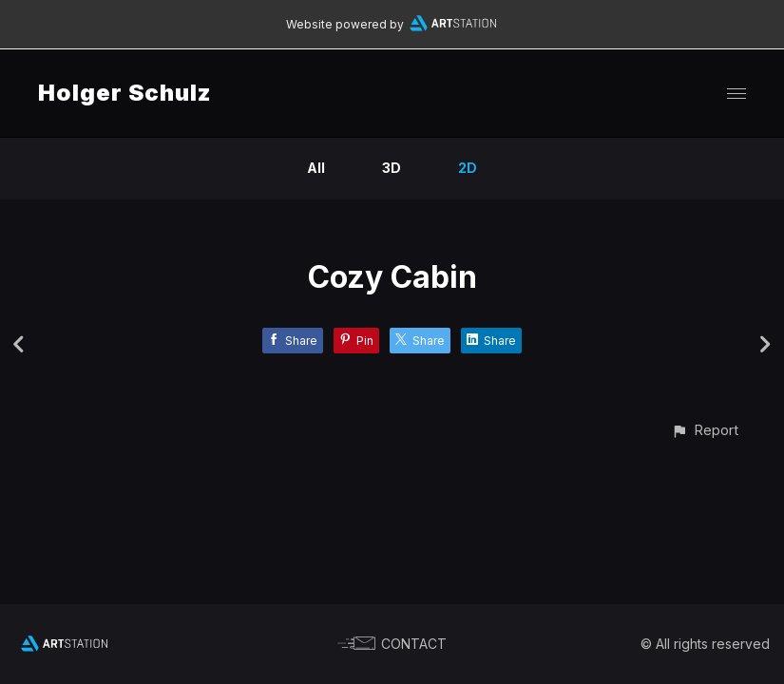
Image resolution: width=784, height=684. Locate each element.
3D (392, 168)
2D (468, 168)
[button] (705, 430)
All (316, 168)
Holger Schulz (125, 93)
